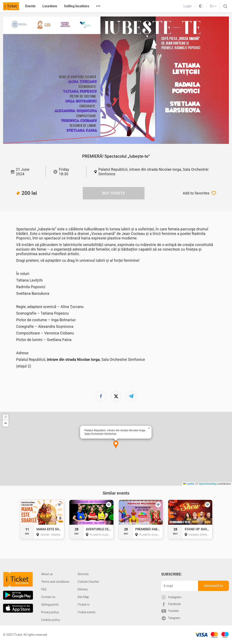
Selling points (50, 605)
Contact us (48, 597)
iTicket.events (87, 612)
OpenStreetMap (208, 484)
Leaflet (189, 484)
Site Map (83, 597)
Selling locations (76, 6)
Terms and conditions (55, 582)
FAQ (44, 589)
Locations (50, 6)
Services (83, 574)
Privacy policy (50, 612)
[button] (116, 445)
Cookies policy (51, 620)
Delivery (83, 589)
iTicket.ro (84, 605)
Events (30, 6)
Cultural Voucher (88, 582)
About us (47, 574)
